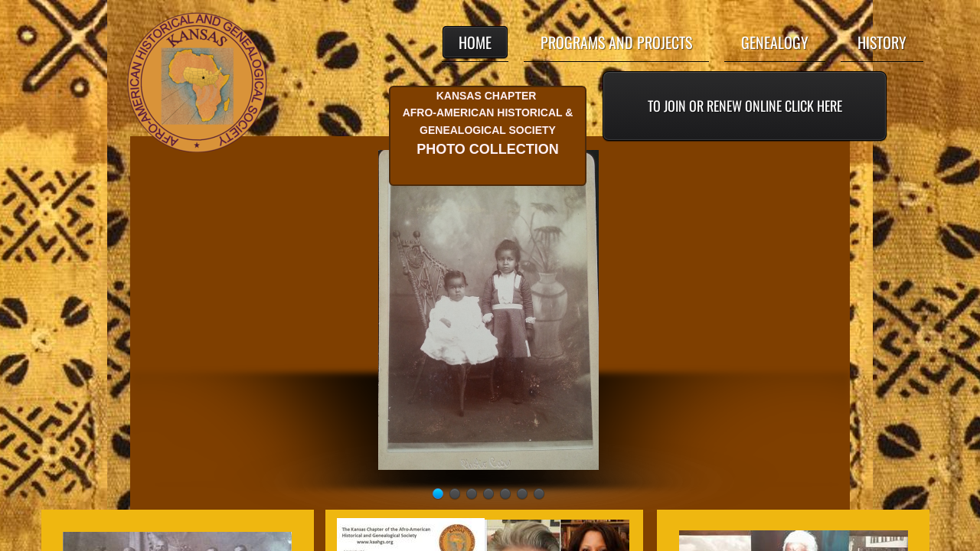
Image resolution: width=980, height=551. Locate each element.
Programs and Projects (616, 42)
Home (475, 42)
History (882, 42)
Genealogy (775, 42)
